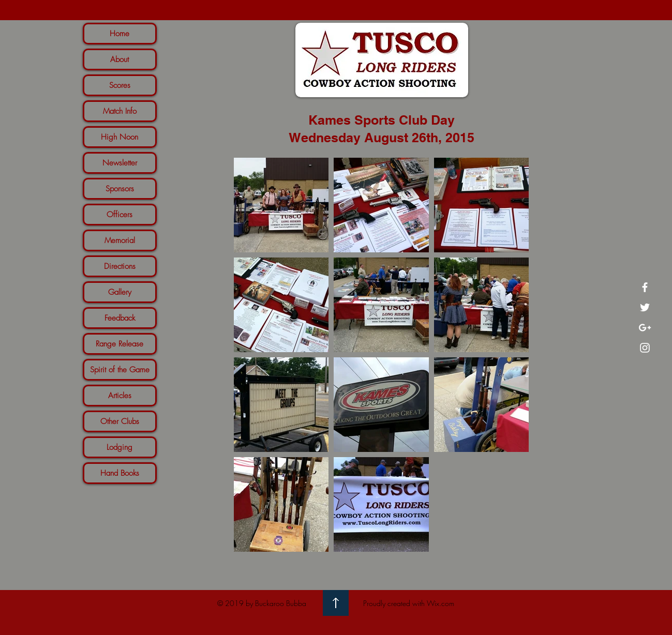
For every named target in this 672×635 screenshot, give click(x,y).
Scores (120, 85)
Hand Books (120, 473)
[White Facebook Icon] (645, 287)
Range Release (120, 344)
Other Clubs (120, 421)
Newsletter (120, 163)
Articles (120, 396)
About (120, 59)
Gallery (120, 292)
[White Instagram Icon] (645, 348)
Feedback (120, 318)
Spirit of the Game (120, 370)
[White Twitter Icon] (645, 307)
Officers (120, 215)
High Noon (120, 137)
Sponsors (120, 189)
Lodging (120, 447)
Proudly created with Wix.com (409, 603)
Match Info (120, 111)
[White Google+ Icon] (645, 328)
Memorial (120, 240)
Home (120, 34)
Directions (120, 266)
